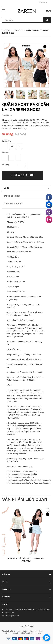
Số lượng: (6, 165)
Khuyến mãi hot (27, 633)
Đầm (41, 631)
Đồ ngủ (8, 633)
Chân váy (33, 631)
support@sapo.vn (12, 616)
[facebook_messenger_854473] (47, 638)
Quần (25, 631)
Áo (19, 631)
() (48, 11)
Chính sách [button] (26, 597)
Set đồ (16, 633)
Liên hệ (5, 605)
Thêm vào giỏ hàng (22, 175)
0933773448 (10, 613)
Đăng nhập (43, 3)
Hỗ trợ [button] (26, 582)
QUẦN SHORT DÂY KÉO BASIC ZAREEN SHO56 (27, 558)
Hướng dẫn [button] (26, 590)
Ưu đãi (38, 633)
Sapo (32, 626)
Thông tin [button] (26, 575)
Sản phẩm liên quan (25, 499)
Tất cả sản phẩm (8, 631)
